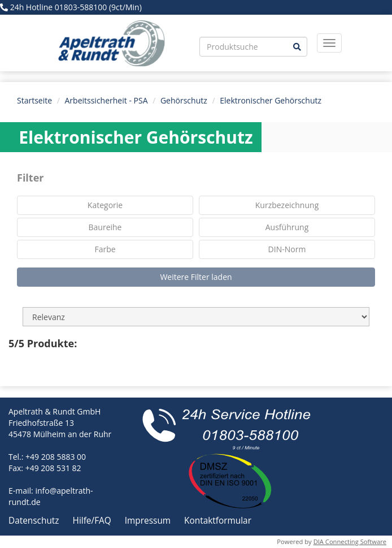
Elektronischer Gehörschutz (271, 100)
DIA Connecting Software (350, 541)
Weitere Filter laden (196, 277)
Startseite (34, 100)
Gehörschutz (184, 100)
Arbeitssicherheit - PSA (106, 100)
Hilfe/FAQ (93, 521)
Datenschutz (35, 521)
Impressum (149, 521)
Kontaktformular (218, 521)
